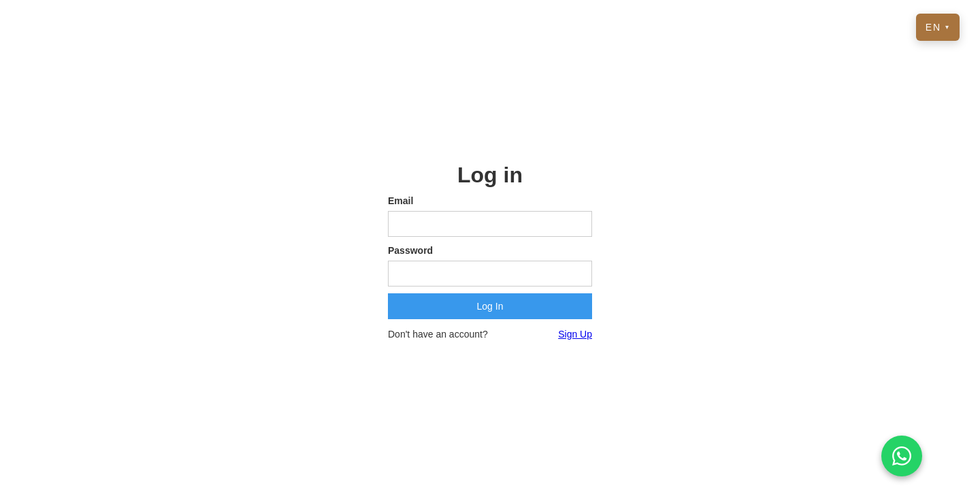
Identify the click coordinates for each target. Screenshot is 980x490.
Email (401, 201)
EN (938, 27)
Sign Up (575, 334)
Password (410, 250)
